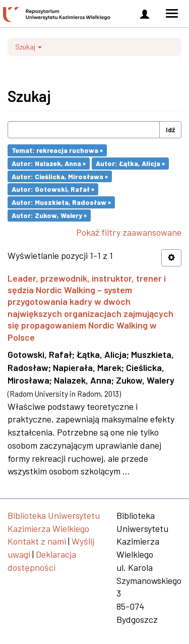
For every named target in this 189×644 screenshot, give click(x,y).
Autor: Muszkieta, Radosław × (61, 202)
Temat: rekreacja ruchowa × (57, 150)
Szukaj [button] (28, 47)
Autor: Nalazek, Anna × (49, 163)
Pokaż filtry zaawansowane (129, 232)
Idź (170, 129)
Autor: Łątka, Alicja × (130, 163)
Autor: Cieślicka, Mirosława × (60, 176)
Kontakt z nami (37, 541)
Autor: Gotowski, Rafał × (53, 189)
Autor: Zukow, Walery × (49, 215)
